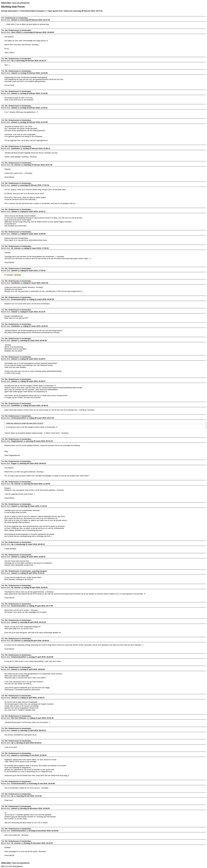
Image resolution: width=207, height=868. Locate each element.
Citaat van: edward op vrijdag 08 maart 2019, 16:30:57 (25, 423)
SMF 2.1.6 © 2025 (6, 866)
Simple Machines (18, 866)
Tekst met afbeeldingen (21, 3)
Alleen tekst (6, 3)
